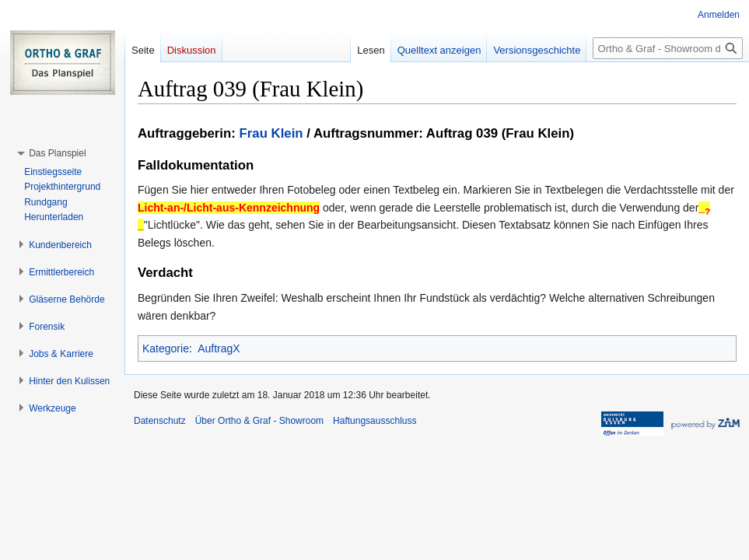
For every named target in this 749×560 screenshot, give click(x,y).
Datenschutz (160, 421)
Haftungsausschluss (374, 421)
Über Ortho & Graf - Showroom (259, 421)
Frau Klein (271, 133)
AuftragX (219, 348)
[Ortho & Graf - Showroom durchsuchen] (668, 48)
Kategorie (166, 348)
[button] (57, 153)
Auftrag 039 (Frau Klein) (500, 133)
